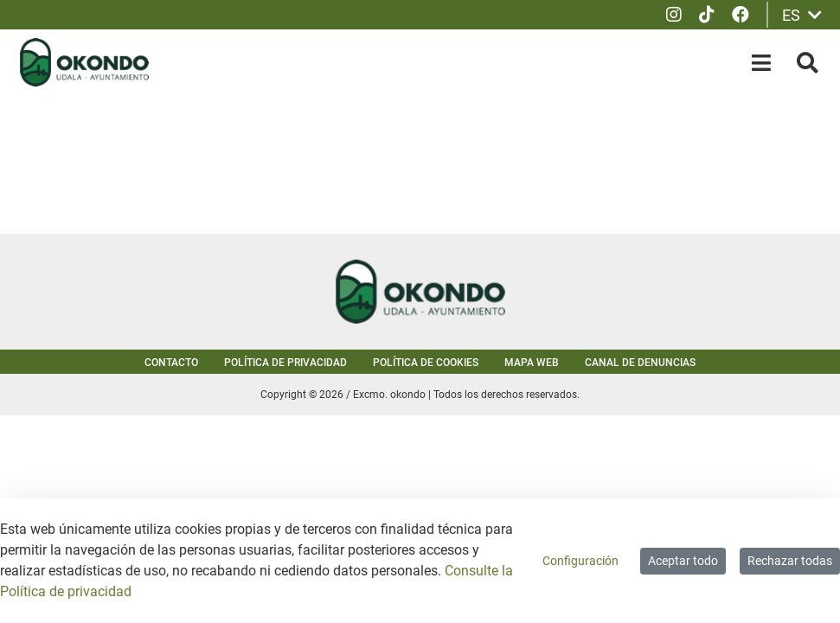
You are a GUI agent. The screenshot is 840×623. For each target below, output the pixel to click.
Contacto (171, 363)
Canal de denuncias (640, 363)
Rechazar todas (790, 561)
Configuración (580, 561)
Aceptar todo (683, 561)
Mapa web (532, 363)
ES (802, 15)
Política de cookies (426, 363)
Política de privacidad (285, 363)
